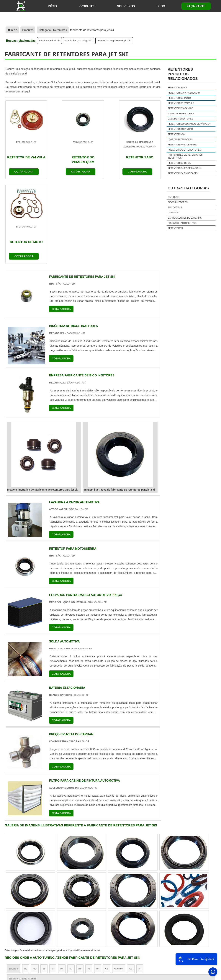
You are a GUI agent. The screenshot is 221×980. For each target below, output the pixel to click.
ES (44, 884)
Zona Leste (84, 916)
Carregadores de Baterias (185, 218)
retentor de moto (179, 98)
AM (131, 884)
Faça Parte (196, 6)
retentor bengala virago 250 (79, 41)
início (52, 6)
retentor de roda (179, 163)
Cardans (173, 213)
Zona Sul (68, 916)
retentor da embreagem (183, 173)
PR (62, 884)
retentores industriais (49, 41)
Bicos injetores (178, 202)
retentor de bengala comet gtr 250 (114, 41)
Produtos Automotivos (182, 223)
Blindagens (175, 207)
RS (80, 884)
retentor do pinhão (180, 129)
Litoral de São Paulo (130, 916)
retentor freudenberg (182, 145)
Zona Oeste (52, 916)
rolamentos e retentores (184, 150)
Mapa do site (189, 950)
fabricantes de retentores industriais (185, 156)
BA (98, 884)
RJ (26, 884)
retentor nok (176, 134)
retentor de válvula (181, 103)
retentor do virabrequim (184, 93)
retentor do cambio (180, 108)
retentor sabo (177, 88)
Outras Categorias (188, 188)
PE (89, 884)
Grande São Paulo (105, 916)
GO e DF (119, 884)
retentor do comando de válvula (189, 124)
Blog (161, 6)
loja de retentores (180, 139)
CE (107, 884)
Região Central (16, 916)
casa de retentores (180, 119)
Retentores (175, 228)
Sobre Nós (126, 6)
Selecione (14, 884)
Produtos (87, 6)
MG (35, 884)
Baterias (173, 197)
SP (53, 884)
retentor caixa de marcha (184, 168)
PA (140, 884)
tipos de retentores (181, 114)
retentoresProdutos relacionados (183, 74)
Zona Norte (35, 916)
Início (141, 950)
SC (71, 884)
